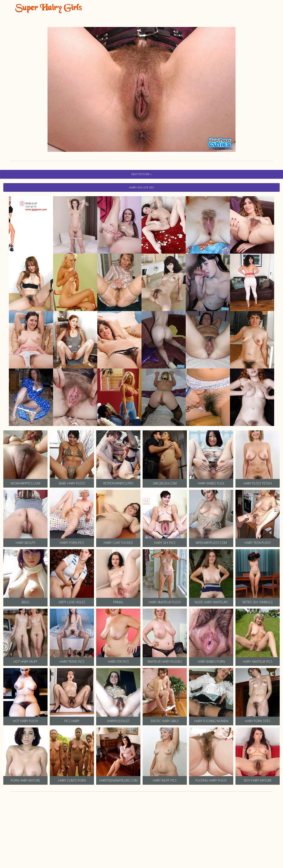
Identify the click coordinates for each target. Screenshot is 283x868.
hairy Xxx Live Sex (141, 187)
